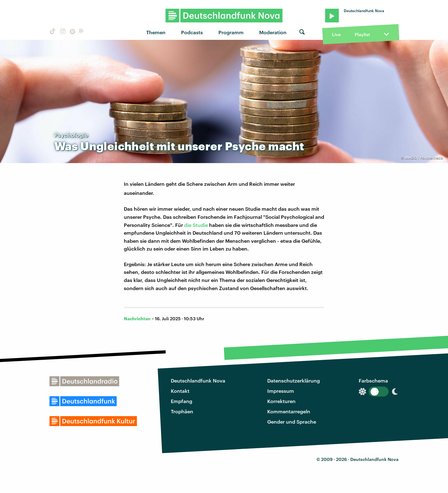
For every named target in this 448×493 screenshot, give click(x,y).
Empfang (182, 401)
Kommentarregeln (289, 411)
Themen (156, 32)
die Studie (196, 225)
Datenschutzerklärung (294, 380)
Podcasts (192, 32)
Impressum (281, 391)
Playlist (362, 34)
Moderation (273, 32)
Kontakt (180, 391)
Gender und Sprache (292, 422)
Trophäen (182, 411)
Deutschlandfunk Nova (198, 380)
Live (336, 34)
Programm (231, 32)
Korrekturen (281, 401)
